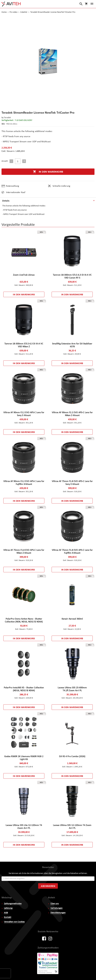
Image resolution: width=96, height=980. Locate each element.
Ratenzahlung (13, 186)
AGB (6, 913)
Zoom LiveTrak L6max (24, 275)
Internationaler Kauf (16, 192)
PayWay (48, 964)
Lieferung (8, 908)
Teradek (7, 118)
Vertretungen (56, 908)
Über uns (55, 904)
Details (6, 201)
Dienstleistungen (58, 913)
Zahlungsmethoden (13, 904)
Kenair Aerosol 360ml (72, 619)
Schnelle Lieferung (61, 186)
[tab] (48, 200)
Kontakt (8, 917)
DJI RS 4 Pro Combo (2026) (72, 757)
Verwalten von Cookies (14, 922)
